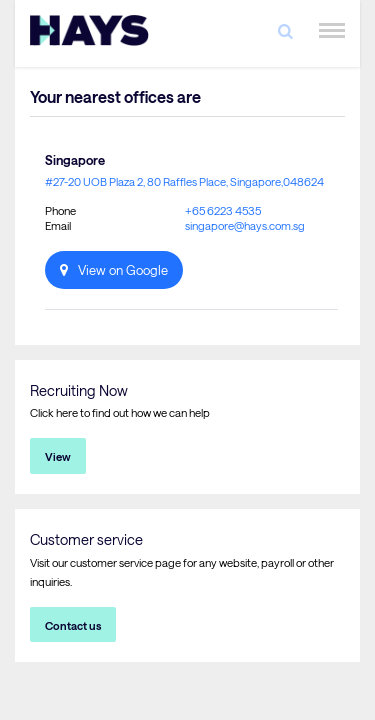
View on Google (123, 269)
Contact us (73, 625)
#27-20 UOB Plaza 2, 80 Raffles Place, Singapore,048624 (184, 181)
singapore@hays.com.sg (245, 225)
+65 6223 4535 (223, 210)
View (58, 456)
